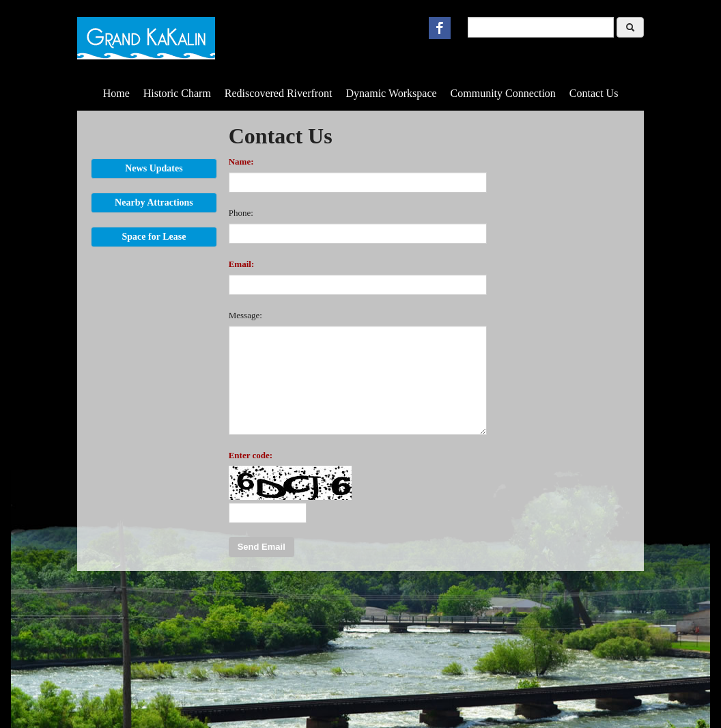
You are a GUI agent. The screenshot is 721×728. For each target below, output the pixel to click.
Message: (245, 315)
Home (116, 93)
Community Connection (503, 93)
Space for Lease (154, 237)
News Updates (154, 168)
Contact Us (594, 93)
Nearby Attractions (154, 202)
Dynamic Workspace (392, 93)
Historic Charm (177, 93)
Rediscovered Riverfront (279, 93)
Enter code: (251, 455)
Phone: (241, 213)
